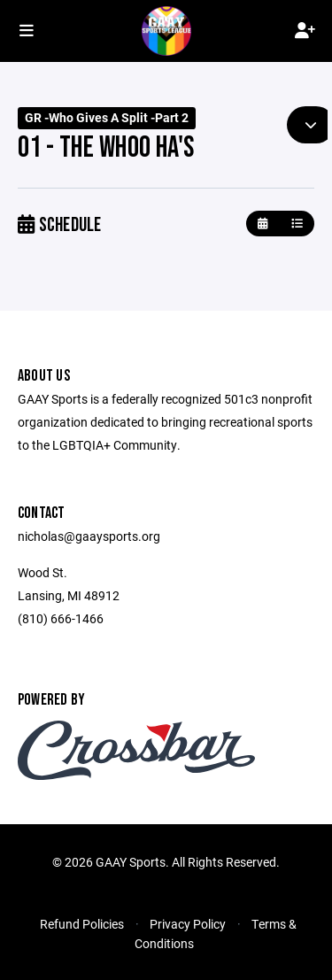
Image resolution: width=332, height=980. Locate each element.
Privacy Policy (188, 924)
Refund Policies (82, 924)
